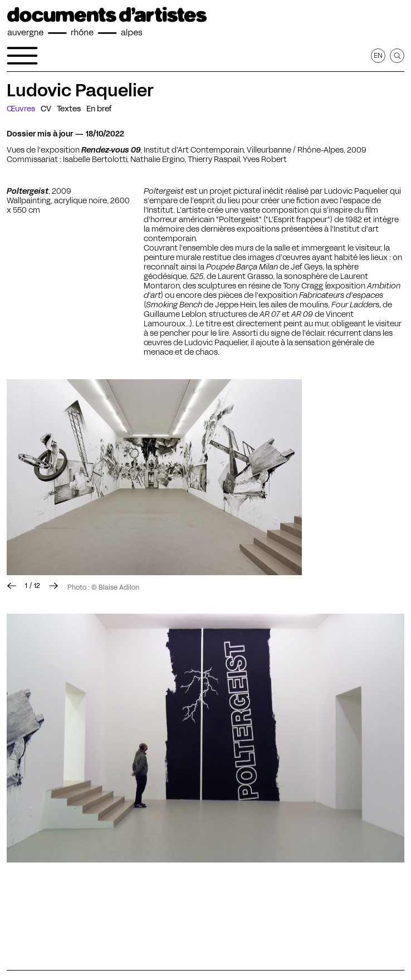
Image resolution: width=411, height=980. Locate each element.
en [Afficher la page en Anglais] (378, 55)
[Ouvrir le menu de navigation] (22, 56)
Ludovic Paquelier (80, 90)
